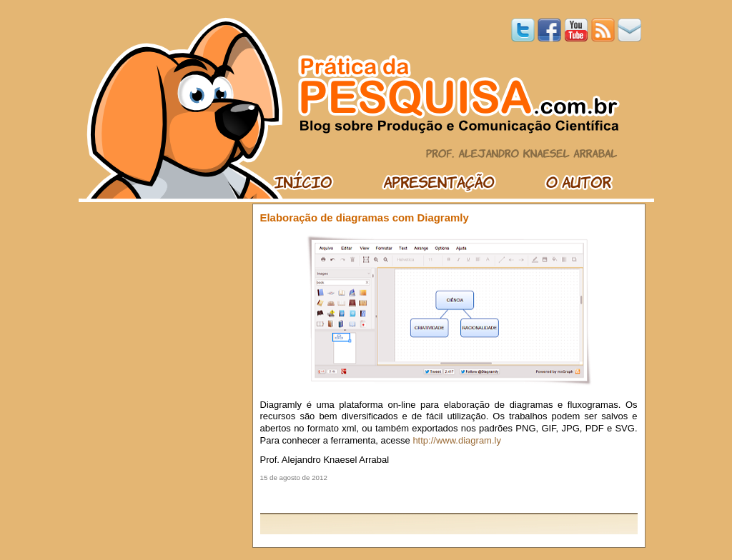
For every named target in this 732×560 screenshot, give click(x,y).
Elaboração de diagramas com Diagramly (365, 217)
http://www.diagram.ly (457, 440)
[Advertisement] (449, 497)
